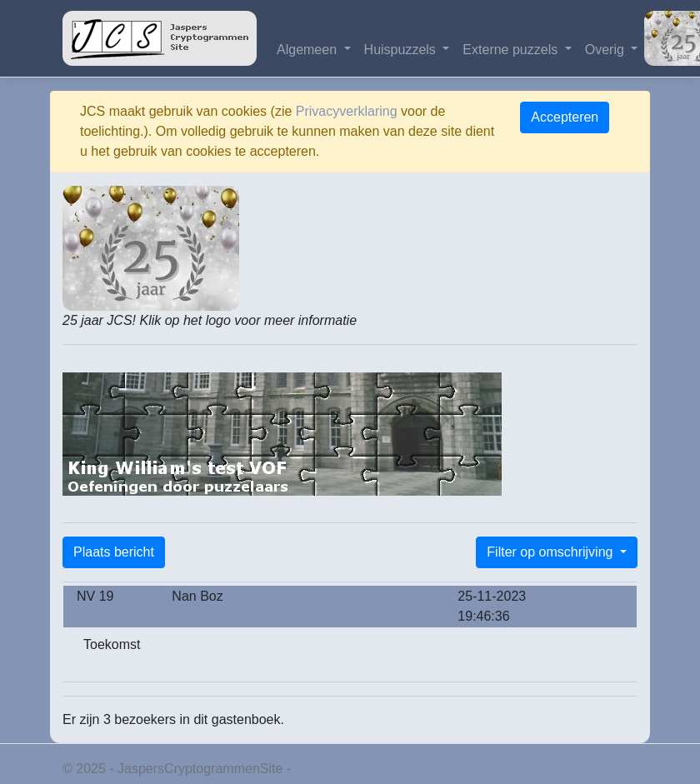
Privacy (317, 769)
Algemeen (309, 50)
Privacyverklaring (347, 111)
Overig (607, 50)
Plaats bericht (114, 552)
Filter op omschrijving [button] (552, 552)
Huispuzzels (402, 50)
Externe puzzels (512, 50)
